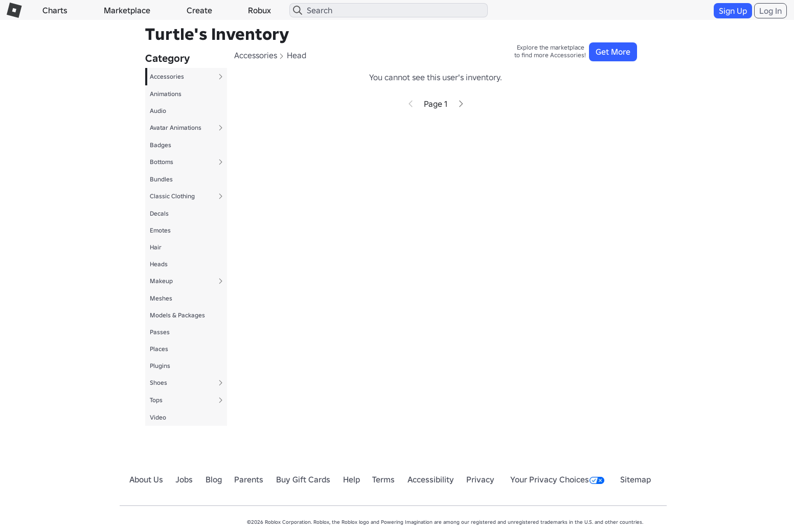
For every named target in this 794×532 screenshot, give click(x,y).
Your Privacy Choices (557, 479)
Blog (214, 479)
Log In (770, 11)
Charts (55, 10)
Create (199, 10)
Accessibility (431, 479)
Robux (259, 10)
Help (351, 479)
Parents (249, 479)
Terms (383, 479)
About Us (146, 479)
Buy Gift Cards (303, 479)
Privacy (480, 479)
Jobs (184, 479)
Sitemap (636, 479)
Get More (613, 52)
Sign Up (733, 11)
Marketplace (127, 10)
